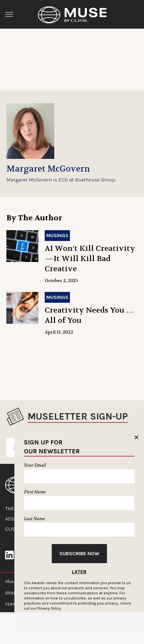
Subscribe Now (79, 553)
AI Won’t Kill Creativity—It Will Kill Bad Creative (90, 259)
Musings (57, 235)
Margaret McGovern (48, 169)
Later (79, 572)
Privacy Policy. (49, 608)
